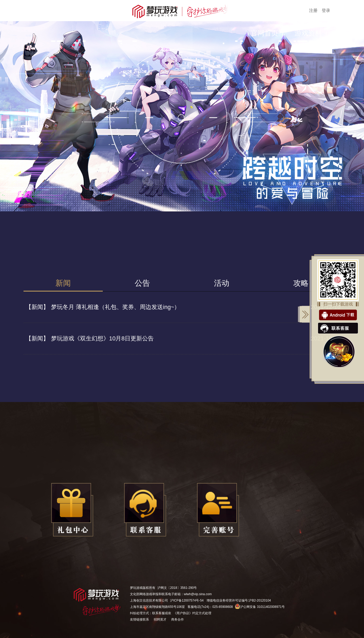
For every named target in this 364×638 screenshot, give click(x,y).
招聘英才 (160, 619)
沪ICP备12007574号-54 (187, 600)
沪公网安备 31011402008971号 (260, 607)
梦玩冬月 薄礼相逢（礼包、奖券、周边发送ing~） (102, 307)
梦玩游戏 (136, 588)
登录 (326, 10)
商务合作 (178, 619)
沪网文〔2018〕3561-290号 (177, 588)
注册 (313, 10)
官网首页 (264, 33)
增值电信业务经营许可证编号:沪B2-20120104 (239, 600)
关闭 (304, 314)
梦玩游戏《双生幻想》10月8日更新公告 (89, 338)
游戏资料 (308, 33)
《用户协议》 (183, 613)
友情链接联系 (139, 619)
